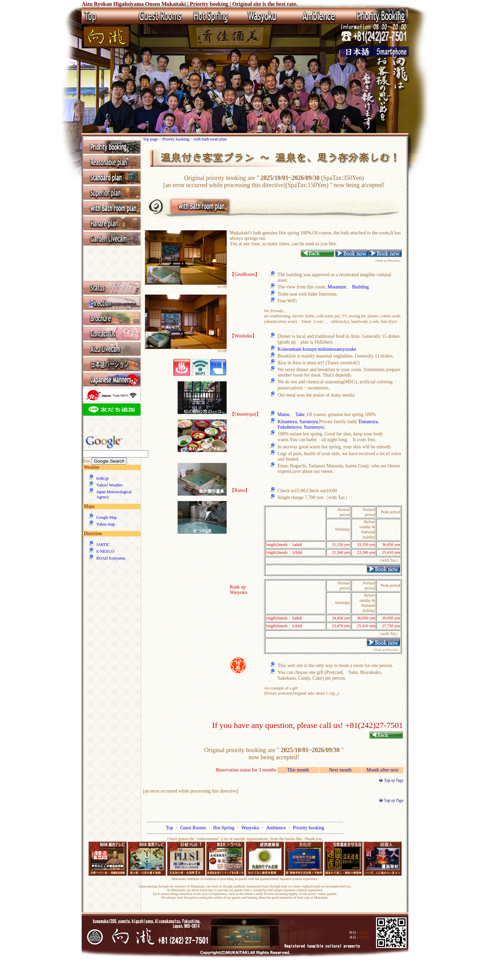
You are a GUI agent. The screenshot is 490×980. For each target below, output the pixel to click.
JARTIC (103, 545)
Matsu (284, 414)
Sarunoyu (309, 422)
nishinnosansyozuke (337, 349)
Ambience (276, 828)
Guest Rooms (194, 828)
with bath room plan (210, 139)
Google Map (107, 517)
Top (170, 828)
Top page (151, 139)
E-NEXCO (105, 551)
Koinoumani (290, 349)
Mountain (337, 287)
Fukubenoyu (290, 427)
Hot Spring (224, 828)
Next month (340, 770)
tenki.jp (102, 478)
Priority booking (176, 139)
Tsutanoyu (368, 422)
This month (298, 770)
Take (300, 414)
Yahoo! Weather (109, 485)
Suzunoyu (313, 427)
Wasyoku (251, 828)
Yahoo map (105, 524)
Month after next (382, 770)
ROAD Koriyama (111, 558)
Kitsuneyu (288, 422)
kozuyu (310, 349)
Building (361, 287)
